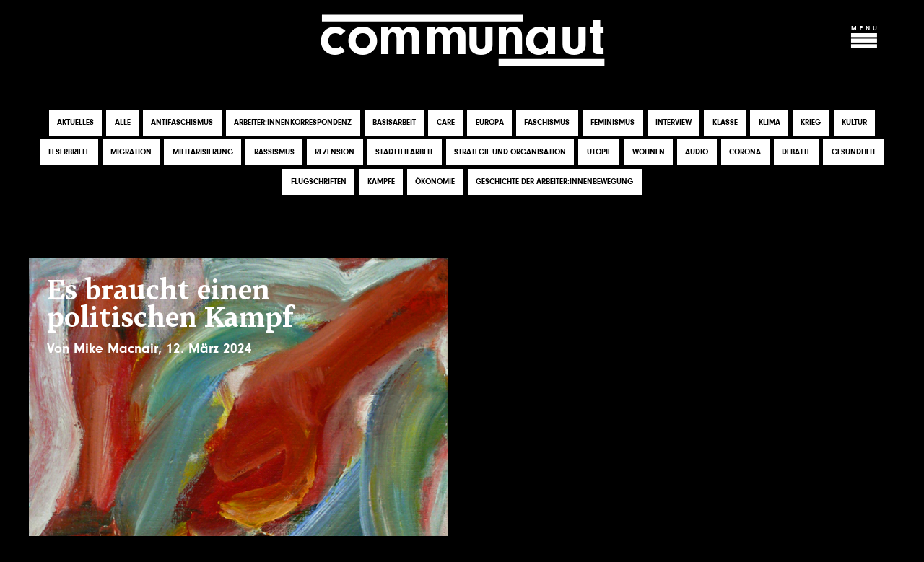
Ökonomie (435, 181)
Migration (131, 152)
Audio (697, 152)
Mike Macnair (116, 348)
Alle (123, 122)
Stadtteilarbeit (404, 152)
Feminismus (613, 122)
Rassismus (274, 152)
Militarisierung (203, 152)
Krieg (811, 122)
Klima (770, 122)
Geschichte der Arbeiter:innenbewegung (554, 181)
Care (446, 122)
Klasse (725, 122)
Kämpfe (381, 181)
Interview (674, 122)
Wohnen (649, 152)
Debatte (796, 152)
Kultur (854, 122)
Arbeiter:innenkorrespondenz (293, 122)
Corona (745, 152)
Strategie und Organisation (510, 152)
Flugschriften (319, 181)
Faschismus (547, 122)
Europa (490, 122)
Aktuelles (75, 122)
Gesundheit (854, 152)
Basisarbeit (394, 122)
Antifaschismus (182, 122)
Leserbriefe (69, 152)
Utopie (599, 152)
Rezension (335, 152)
